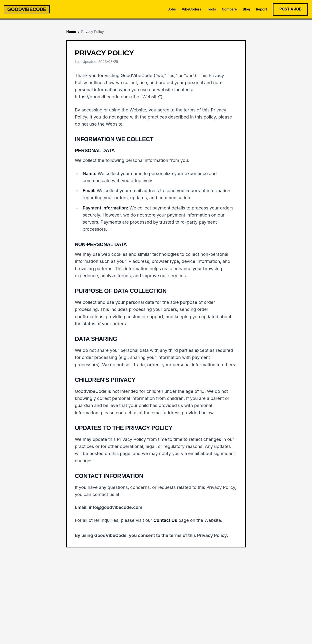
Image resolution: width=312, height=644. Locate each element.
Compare (229, 9)
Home (71, 32)
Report (261, 9)
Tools (211, 9)
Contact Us (165, 520)
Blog (246, 9)
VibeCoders (191, 9)
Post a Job (290, 9)
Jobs (172, 9)
